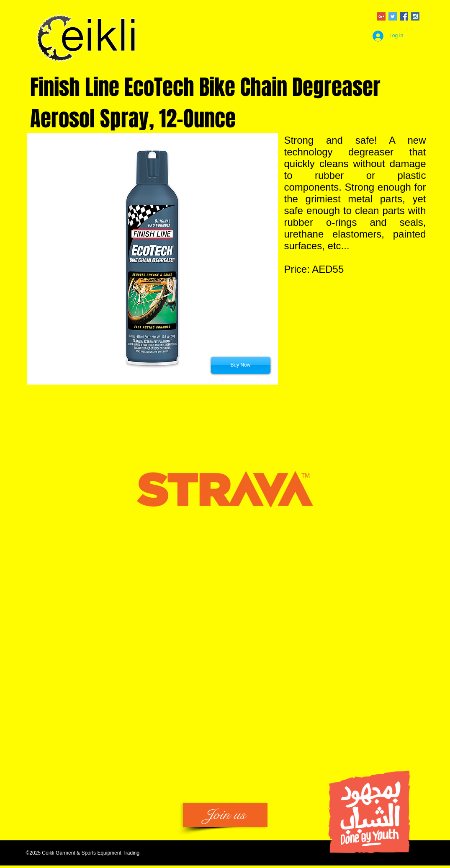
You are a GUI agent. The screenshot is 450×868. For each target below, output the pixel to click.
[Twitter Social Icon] (393, 16)
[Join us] (225, 815)
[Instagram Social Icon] (415, 16)
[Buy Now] (241, 365)
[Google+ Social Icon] (381, 16)
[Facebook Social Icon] (404, 16)
